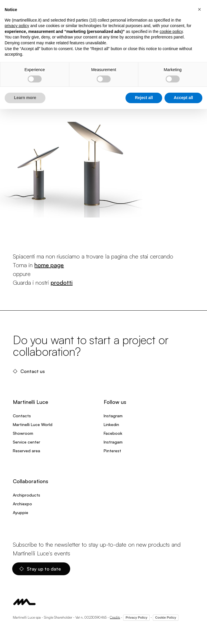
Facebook (113, 433)
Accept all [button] (183, 98)
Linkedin (111, 424)
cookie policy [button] (171, 31)
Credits (115, 617)
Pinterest (112, 451)
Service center (26, 442)
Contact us (29, 371)
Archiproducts (26, 495)
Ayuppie (21, 512)
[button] (199, 9)
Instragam (113, 442)
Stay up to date (40, 569)
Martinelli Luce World (33, 424)
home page (49, 265)
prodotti (62, 283)
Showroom (23, 433)
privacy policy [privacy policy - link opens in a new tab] (17, 26)
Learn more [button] (25, 98)
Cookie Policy (166, 617)
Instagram (113, 416)
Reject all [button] (144, 98)
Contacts (22, 416)
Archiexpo (22, 504)
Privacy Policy (136, 617)
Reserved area (26, 451)
